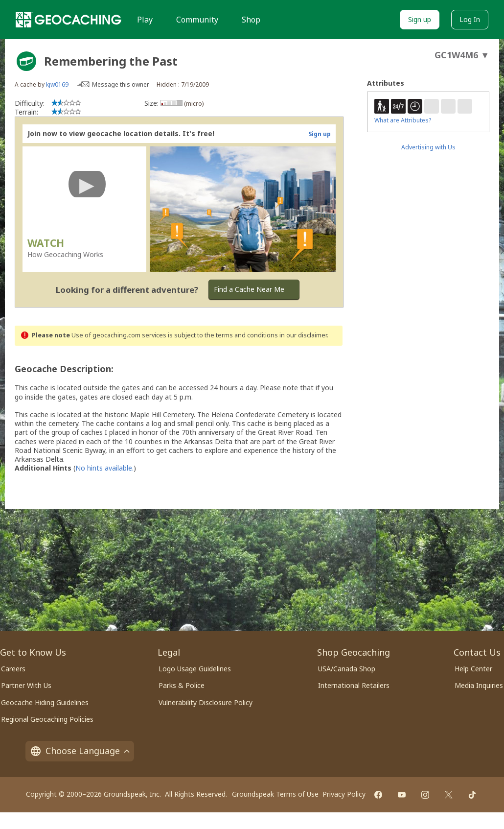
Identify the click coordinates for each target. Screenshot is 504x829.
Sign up (420, 19)
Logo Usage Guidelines (195, 669)
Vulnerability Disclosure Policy (206, 702)
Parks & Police (182, 685)
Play (145, 20)
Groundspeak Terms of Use (275, 794)
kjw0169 (57, 84)
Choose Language (80, 751)
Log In (470, 19)
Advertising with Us (428, 147)
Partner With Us (26, 685)
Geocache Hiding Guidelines (45, 702)
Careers (13, 669)
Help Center (473, 669)
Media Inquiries (479, 685)
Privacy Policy (344, 794)
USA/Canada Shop (347, 669)
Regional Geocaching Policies (47, 719)
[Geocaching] (69, 20)
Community (197, 20)
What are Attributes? (403, 120)
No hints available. (104, 468)
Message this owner (121, 84)
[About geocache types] (26, 61)
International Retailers (354, 685)
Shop (251, 20)
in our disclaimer (303, 335)
